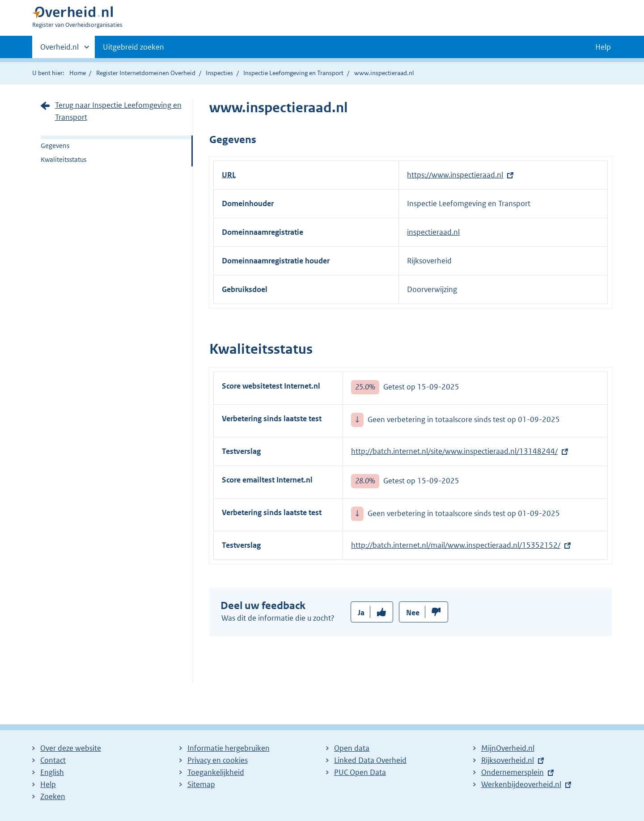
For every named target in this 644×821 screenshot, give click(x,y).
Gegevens (55, 146)
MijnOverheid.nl (508, 748)
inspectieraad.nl (433, 232)
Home (78, 73)
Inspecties (219, 73)
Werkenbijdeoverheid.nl (521, 784)
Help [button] (603, 47)
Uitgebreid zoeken (133, 47)
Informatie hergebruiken (229, 748)
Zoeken (53, 796)
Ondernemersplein (513, 772)
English (52, 772)
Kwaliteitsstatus (64, 159)
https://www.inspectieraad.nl (455, 175)
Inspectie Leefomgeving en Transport (293, 73)
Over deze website (71, 748)
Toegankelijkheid (216, 772)
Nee (413, 613)
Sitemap (201, 784)
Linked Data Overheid (370, 760)
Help (48, 784)
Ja (361, 613)
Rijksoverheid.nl (508, 760)
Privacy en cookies (218, 760)
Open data (352, 748)
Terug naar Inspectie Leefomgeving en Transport (118, 111)
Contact (53, 760)
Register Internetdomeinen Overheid (146, 73)
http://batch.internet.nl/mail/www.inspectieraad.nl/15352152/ (456, 545)
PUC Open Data (360, 772)
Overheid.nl (59, 50)
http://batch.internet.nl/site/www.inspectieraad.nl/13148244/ (454, 451)
